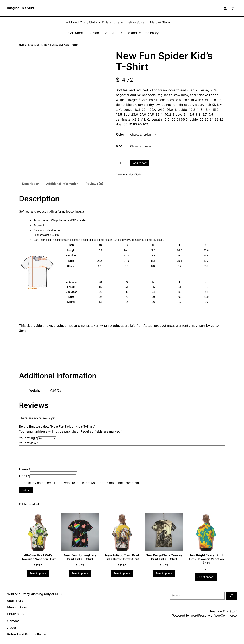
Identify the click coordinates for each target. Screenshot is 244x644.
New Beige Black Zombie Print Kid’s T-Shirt (164, 557)
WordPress (198, 616)
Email (24, 476)
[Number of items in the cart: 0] (233, 8)
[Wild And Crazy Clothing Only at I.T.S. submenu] (122, 23)
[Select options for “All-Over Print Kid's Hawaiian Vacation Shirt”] (38, 573)
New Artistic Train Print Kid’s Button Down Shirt (122, 557)
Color (120, 134)
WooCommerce (226, 616)
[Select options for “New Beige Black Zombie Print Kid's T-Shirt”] (164, 573)
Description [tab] (31, 184)
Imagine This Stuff (21, 8)
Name (25, 469)
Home (22, 45)
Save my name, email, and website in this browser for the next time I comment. (82, 483)
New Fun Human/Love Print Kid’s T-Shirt (80, 557)
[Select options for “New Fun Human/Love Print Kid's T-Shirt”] (80, 573)
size (119, 146)
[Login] (225, 8)
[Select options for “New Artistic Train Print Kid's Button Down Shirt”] (122, 573)
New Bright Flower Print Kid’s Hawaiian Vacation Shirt (206, 559)
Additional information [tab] (62, 184)
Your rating (28, 438)
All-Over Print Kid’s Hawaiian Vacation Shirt (38, 557)
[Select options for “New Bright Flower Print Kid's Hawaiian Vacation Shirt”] (206, 577)
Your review (29, 443)
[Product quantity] (122, 163)
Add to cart (140, 163)
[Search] (232, 595)
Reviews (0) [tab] (94, 184)
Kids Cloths (35, 45)
